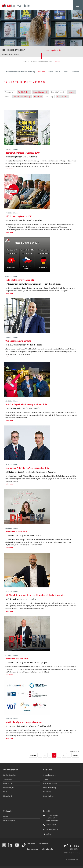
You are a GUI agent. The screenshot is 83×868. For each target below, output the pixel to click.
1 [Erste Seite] (40, 755)
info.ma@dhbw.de (52, 830)
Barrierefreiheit (32, 849)
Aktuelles (41, 72)
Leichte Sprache (47, 849)
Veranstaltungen (9, 821)
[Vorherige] (33, 755)
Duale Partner (8, 783)
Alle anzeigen (10, 92)
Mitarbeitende (8, 796)
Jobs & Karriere (48, 796)
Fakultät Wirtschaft (58, 92)
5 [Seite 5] (59, 755)
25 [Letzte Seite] (69, 755)
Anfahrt (49, 834)
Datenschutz (44, 844)
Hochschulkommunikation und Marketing (20, 72)
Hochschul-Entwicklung (22, 97)
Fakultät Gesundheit (40, 92)
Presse (66, 72)
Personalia (38, 97)
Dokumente (47, 792)
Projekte (71, 92)
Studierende (7, 779)
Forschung (49, 97)
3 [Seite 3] (50, 755)
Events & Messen (54, 72)
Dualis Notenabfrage (50, 788)
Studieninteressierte (10, 775)
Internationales (62, 97)
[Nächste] (75, 755)
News (5, 816)
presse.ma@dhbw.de (52, 50)
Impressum (31, 844)
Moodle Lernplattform (50, 783)
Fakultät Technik (24, 92)
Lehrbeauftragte (9, 788)
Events (7, 97)
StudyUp (46, 779)
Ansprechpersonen (49, 775)
